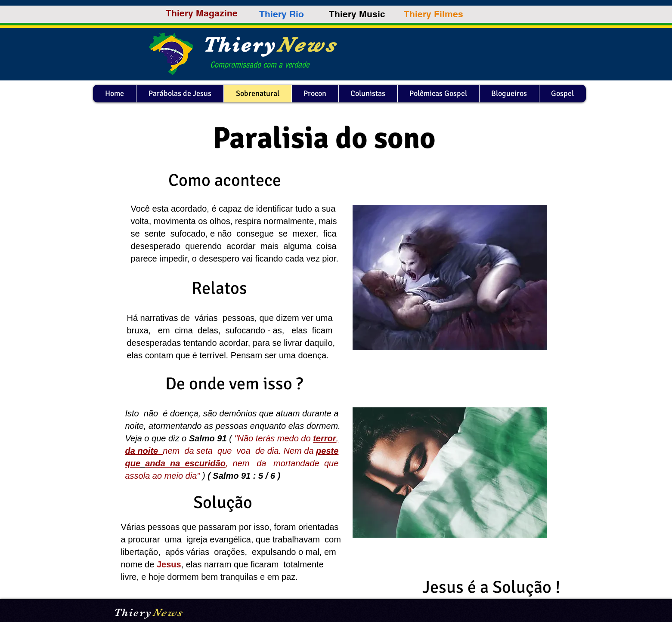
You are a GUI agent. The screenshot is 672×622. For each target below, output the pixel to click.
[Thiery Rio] (282, 14)
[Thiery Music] (357, 14)
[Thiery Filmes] (434, 14)
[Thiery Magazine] (202, 13)
